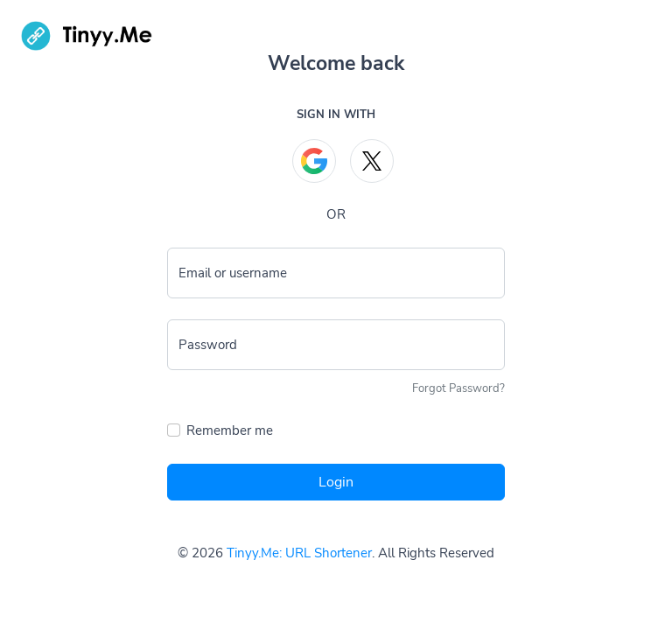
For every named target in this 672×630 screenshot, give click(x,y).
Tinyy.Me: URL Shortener (299, 553)
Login (336, 482)
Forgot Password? (458, 388)
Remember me (230, 430)
